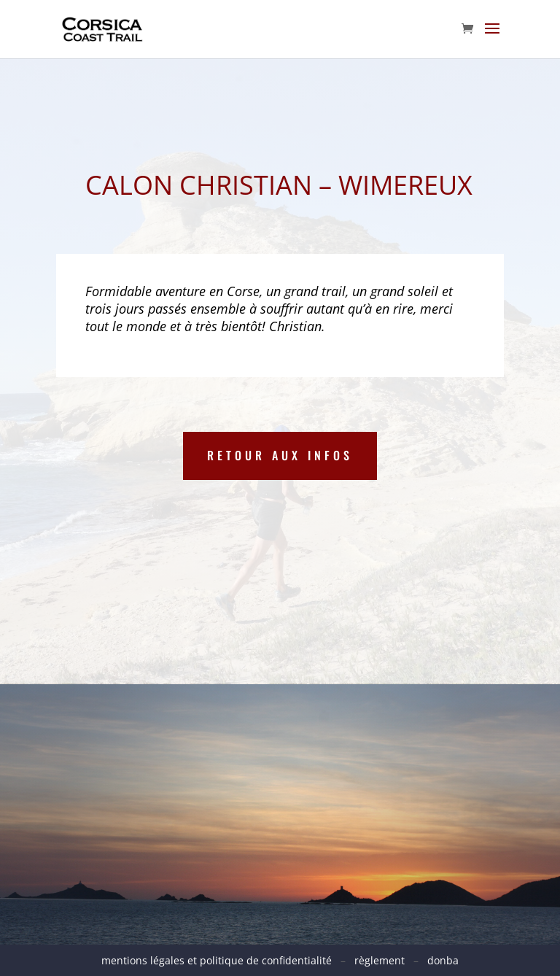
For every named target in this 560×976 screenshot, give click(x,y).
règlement (380, 960)
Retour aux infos (280, 455)
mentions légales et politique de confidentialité (221, 960)
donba (443, 960)
